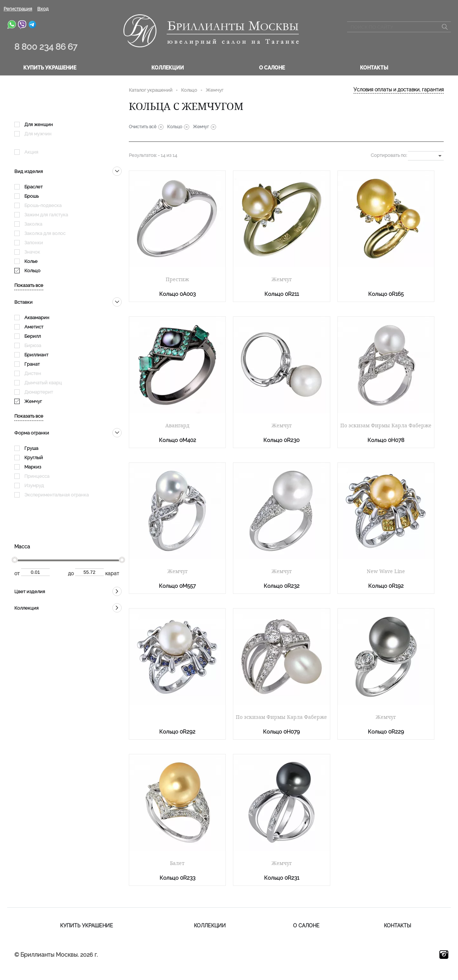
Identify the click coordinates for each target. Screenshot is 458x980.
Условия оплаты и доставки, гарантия (399, 90)
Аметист (34, 327)
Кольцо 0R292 (177, 732)
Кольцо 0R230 (281, 440)
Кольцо (32, 271)
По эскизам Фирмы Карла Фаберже (386, 426)
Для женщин (39, 124)
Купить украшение (50, 68)
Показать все (29, 285)
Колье (31, 261)
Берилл (33, 336)
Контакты (374, 68)
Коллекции (168, 68)
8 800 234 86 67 (46, 47)
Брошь (31, 196)
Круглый (34, 458)
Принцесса (37, 476)
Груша (31, 448)
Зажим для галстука (46, 215)
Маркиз (33, 467)
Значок (32, 252)
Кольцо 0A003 (177, 294)
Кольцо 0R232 (282, 586)
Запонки (34, 243)
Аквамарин (37, 318)
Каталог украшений (151, 90)
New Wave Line (386, 571)
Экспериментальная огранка (57, 495)
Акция (31, 152)
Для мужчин (38, 134)
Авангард (177, 426)
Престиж (177, 279)
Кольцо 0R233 (177, 878)
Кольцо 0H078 (386, 440)
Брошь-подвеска (43, 205)
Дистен (33, 373)
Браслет (33, 187)
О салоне (272, 68)
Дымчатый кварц (43, 383)
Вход (43, 9)
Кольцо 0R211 (282, 294)
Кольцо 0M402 (177, 440)
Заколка (33, 224)
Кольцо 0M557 (177, 586)
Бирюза (33, 345)
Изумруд (34, 486)
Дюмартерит (39, 392)
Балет (177, 863)
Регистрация (18, 9)
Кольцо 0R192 (386, 586)
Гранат (32, 364)
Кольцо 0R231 (282, 878)
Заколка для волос (45, 233)
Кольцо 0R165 (386, 294)
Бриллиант (36, 355)
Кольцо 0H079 (281, 732)
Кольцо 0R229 (386, 732)
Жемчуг (33, 401)
